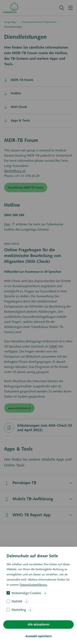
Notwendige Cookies (26, 599)
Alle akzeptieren (38, 631)
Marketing (19, 616)
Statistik (17, 607)
